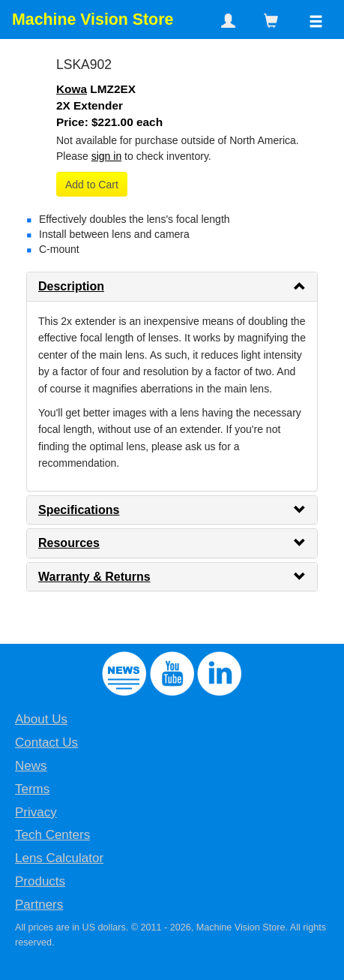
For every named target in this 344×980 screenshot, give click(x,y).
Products (40, 881)
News (31, 766)
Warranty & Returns (94, 577)
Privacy (36, 812)
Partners (39, 905)
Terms (32, 789)
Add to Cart (92, 185)
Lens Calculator (59, 858)
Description (71, 286)
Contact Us (46, 743)
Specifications (79, 510)
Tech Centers (52, 835)
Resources (69, 543)
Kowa (72, 89)
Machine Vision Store (93, 20)
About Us (41, 719)
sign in (106, 156)
